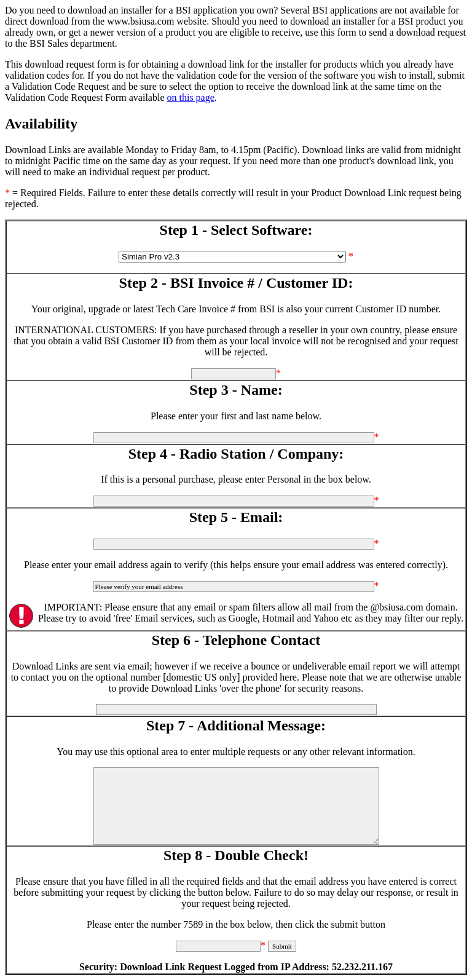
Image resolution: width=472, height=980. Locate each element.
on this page (191, 97)
